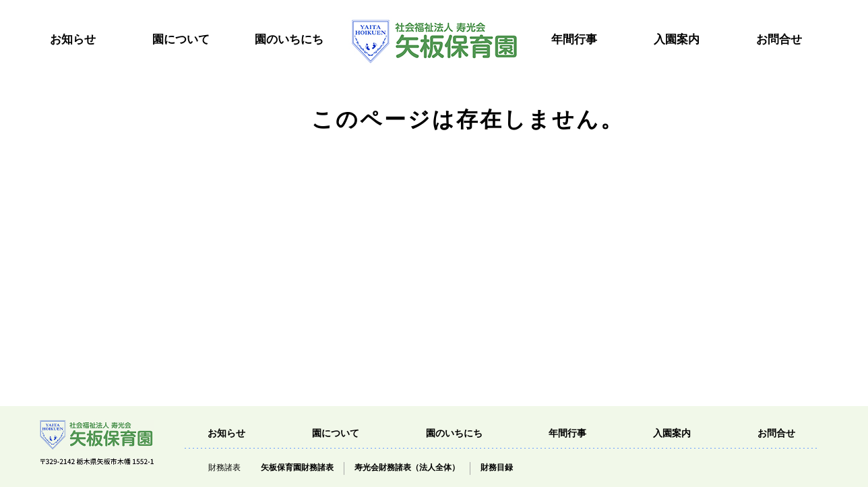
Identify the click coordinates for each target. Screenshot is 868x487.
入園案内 (677, 39)
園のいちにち (289, 39)
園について (181, 39)
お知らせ (73, 39)
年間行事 (574, 39)
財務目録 (497, 467)
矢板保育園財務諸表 (297, 467)
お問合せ (779, 39)
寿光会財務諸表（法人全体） (407, 467)
